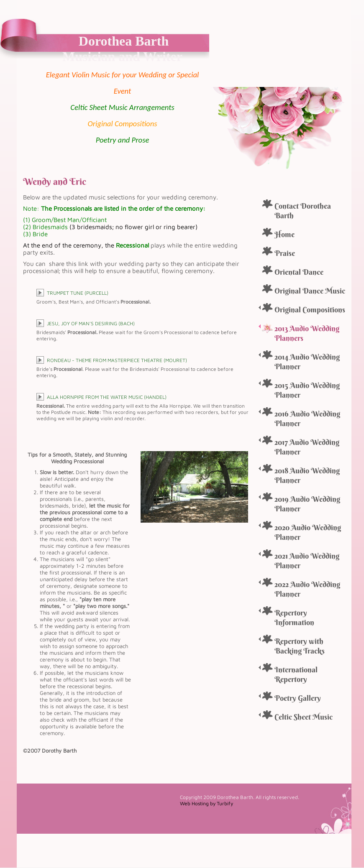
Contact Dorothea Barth (303, 211)
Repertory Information (294, 618)
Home (285, 234)
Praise (285, 253)
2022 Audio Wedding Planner (307, 589)
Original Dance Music (310, 291)
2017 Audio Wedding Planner (307, 447)
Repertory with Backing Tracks (300, 646)
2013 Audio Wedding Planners (307, 333)
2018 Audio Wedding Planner (307, 475)
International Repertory (296, 674)
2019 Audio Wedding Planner (307, 504)
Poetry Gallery (298, 698)
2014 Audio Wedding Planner (307, 362)
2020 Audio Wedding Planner (308, 532)
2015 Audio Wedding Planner (307, 390)
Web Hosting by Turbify (206, 803)
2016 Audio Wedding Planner (307, 419)
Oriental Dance (299, 272)
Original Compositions (310, 310)
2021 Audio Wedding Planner (307, 561)
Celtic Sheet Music (304, 717)
